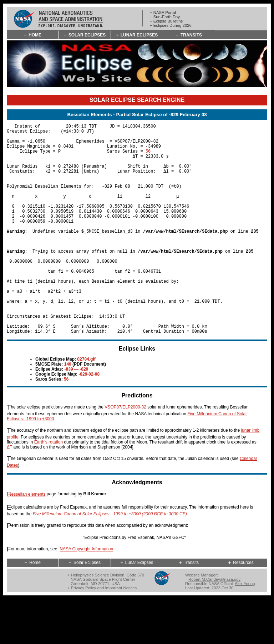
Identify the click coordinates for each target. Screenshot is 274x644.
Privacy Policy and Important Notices (104, 633)
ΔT (9, 492)
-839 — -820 (77, 414)
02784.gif (86, 404)
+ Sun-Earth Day (165, 17)
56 (148, 157)
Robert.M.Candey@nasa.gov (214, 624)
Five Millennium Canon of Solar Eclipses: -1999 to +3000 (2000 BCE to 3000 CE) (110, 559)
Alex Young (245, 629)
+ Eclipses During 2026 (171, 25)
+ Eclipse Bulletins (166, 21)
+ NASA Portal (163, 13)
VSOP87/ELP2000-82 (125, 452)
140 (68, 409)
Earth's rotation (49, 487)
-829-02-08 (89, 419)
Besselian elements (26, 539)
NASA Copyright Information (86, 594)
